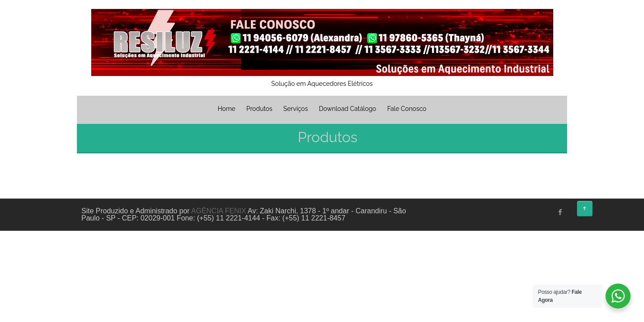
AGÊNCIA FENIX (218, 211)
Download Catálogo (347, 109)
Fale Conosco (407, 109)
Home (227, 109)
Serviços (296, 109)
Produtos (259, 109)
